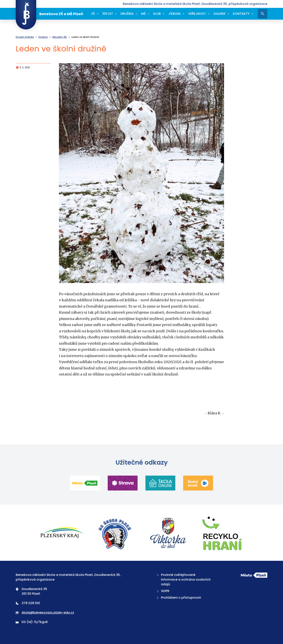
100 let (108, 14)
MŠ (143, 14)
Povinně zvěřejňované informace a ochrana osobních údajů (183, 580)
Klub (157, 14)
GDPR (163, 591)
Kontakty (241, 14)
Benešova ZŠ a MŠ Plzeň (49, 14)
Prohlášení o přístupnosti (178, 598)
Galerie (219, 14)
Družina (127, 14)
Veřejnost (197, 14)
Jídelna (174, 14)
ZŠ (93, 14)
